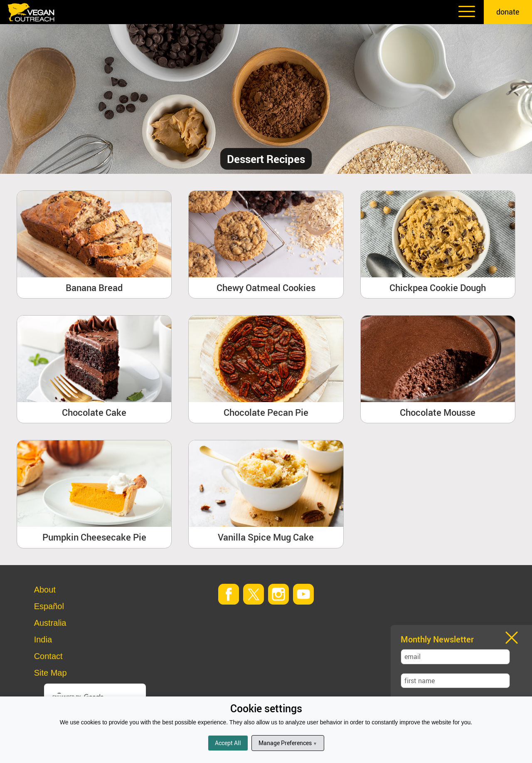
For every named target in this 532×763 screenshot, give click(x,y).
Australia (50, 623)
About (45, 590)
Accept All (228, 743)
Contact (48, 656)
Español (49, 606)
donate (508, 12)
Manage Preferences (288, 743)
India (43, 640)
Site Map (50, 673)
